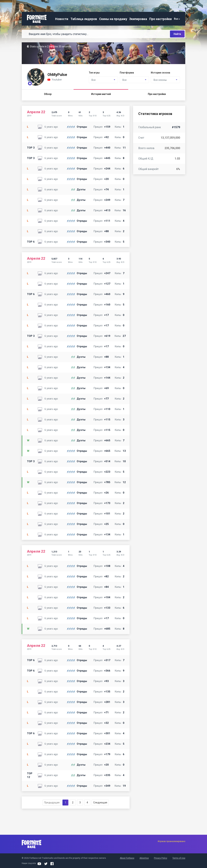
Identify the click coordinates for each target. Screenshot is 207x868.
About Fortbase (127, 858)
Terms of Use (179, 858)
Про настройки (160, 19)
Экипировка (138, 19)
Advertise (144, 858)
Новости (62, 19)
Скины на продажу (113, 19)
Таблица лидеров (84, 19)
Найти (177, 34)
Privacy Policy (161, 858)
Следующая (100, 803)
